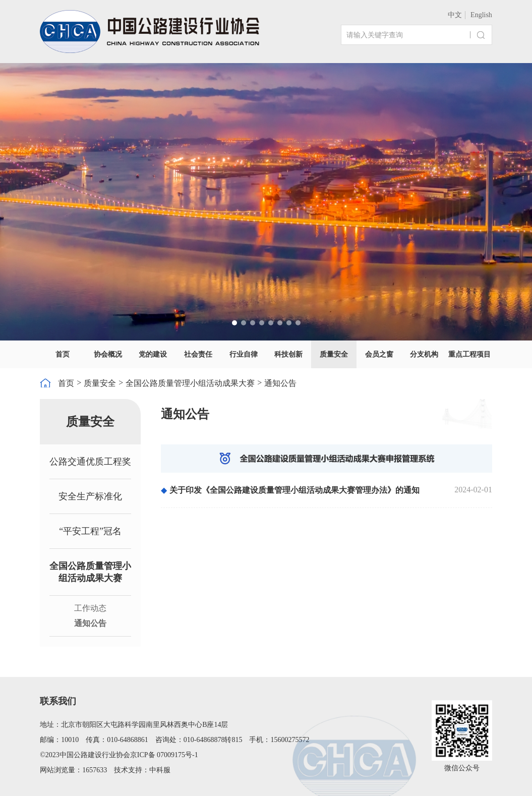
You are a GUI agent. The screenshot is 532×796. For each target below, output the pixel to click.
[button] (234, 323)
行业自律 (244, 354)
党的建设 (153, 354)
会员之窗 (379, 354)
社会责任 (198, 354)
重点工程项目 (469, 354)
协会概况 (108, 354)
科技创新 (288, 354)
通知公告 (280, 383)
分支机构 (424, 354)
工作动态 (90, 608)
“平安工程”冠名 (90, 531)
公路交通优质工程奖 (90, 462)
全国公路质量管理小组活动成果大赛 (190, 383)
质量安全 (334, 354)
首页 (63, 354)
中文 (455, 15)
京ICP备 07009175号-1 (164, 755)
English (481, 15)
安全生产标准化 (90, 496)
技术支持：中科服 (142, 770)
